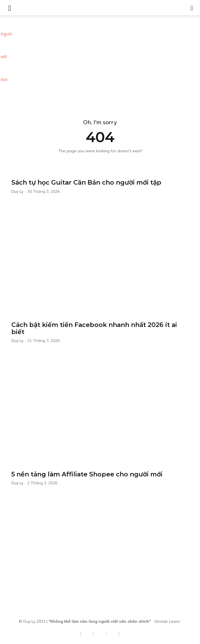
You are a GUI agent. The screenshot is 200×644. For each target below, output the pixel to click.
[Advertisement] (100, 58)
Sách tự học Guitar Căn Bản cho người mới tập (86, 182)
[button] (192, 8)
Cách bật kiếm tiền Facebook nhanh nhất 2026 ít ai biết (94, 328)
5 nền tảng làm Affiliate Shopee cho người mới (87, 474)
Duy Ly (17, 191)
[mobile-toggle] (10, 8)
